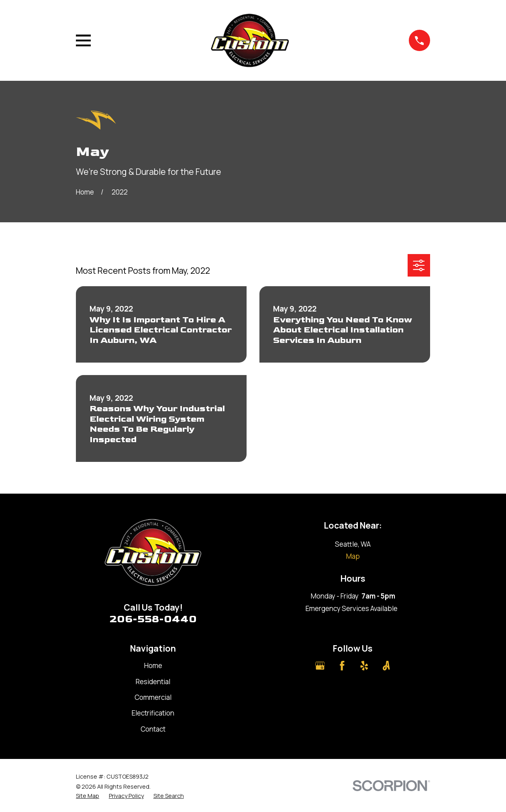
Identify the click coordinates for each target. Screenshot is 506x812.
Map (353, 556)
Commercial (153, 697)
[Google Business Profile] (320, 666)
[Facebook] (342, 666)
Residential (153, 682)
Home (153, 665)
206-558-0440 (153, 619)
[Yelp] (364, 666)
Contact (153, 729)
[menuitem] (88, 796)
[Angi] (386, 666)
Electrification (153, 713)
